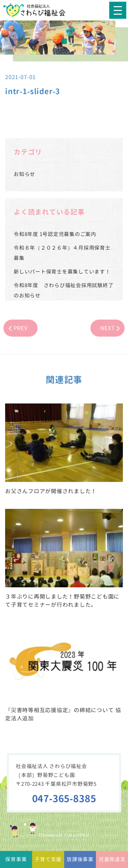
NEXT (108, 328)
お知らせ (24, 174)
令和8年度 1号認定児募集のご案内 (55, 234)
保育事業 (16, 859)
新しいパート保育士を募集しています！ (62, 272)
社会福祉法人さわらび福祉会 (39, 10)
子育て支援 (48, 859)
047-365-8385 (64, 799)
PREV (21, 328)
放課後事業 (80, 859)
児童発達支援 (112, 862)
